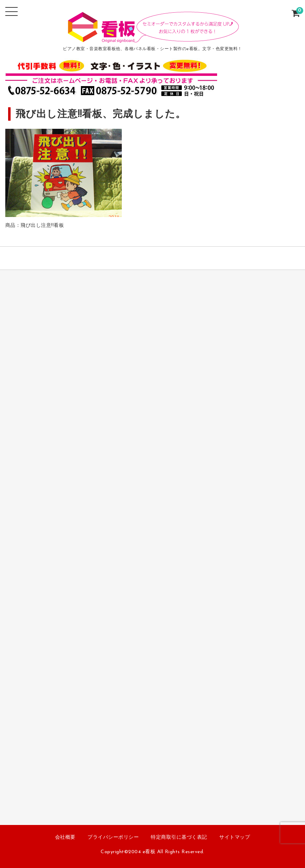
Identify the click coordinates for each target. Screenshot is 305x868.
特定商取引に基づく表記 (179, 837)
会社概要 (65, 837)
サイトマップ (235, 837)
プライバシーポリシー (113, 837)
